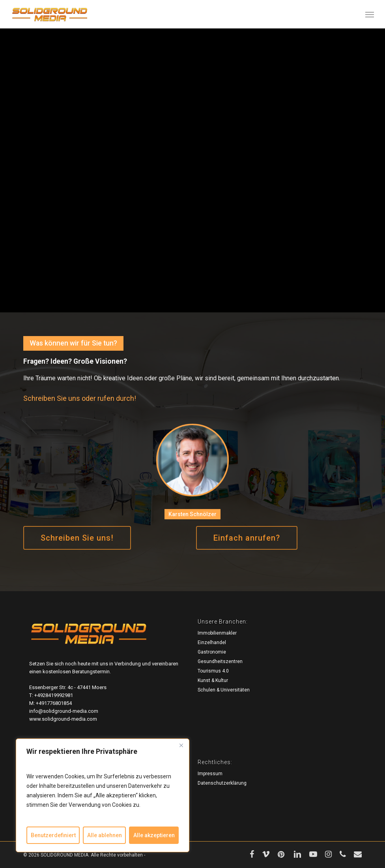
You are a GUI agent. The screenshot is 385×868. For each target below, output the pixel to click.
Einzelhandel (212, 643)
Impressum (210, 774)
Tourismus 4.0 (213, 671)
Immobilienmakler (217, 633)
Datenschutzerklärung (222, 783)
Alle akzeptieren (154, 835)
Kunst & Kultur (213, 680)
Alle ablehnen (105, 835)
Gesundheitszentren (220, 661)
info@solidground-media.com (64, 711)
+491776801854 (54, 703)
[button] (370, 14)
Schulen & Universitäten (224, 690)
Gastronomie (212, 652)
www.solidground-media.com (63, 719)
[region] (103, 795)
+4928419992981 (54, 695)
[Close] (181, 745)
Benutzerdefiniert (53, 835)
